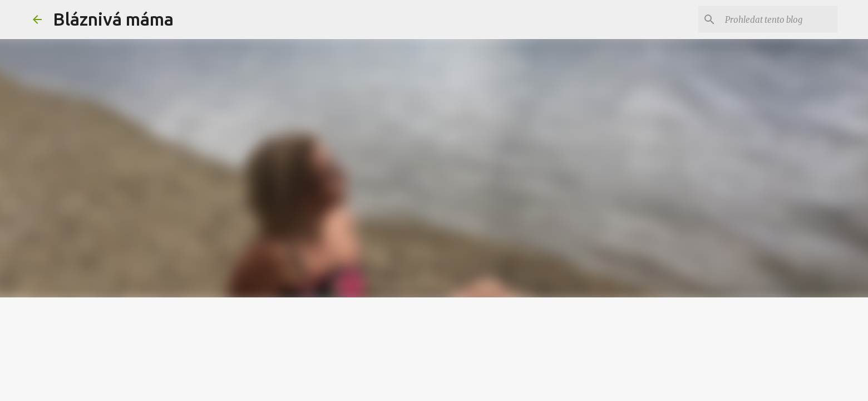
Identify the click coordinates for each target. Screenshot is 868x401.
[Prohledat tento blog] (779, 19)
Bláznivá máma (113, 19)
